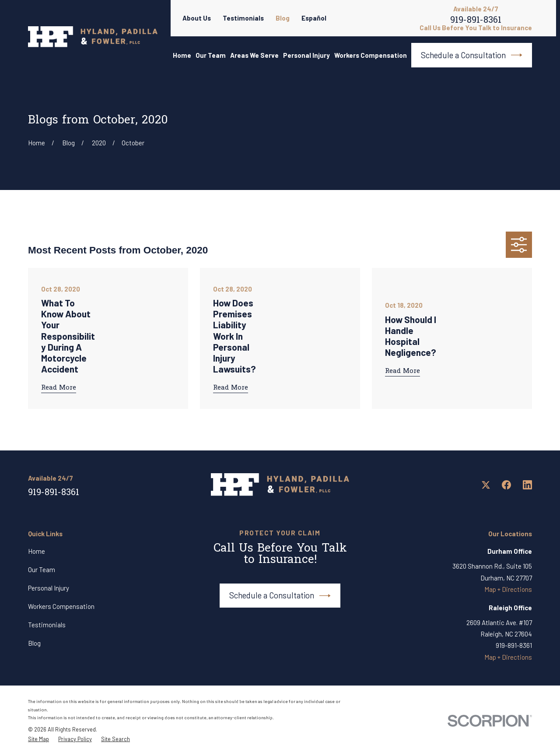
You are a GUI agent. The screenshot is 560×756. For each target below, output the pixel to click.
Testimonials (243, 18)
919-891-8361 (476, 22)
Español (314, 18)
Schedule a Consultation (472, 55)
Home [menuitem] (182, 55)
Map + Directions (508, 589)
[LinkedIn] (527, 485)
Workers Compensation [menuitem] (371, 55)
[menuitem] (38, 739)
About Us (197, 18)
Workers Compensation (61, 606)
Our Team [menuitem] (211, 55)
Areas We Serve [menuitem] (254, 55)
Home (37, 551)
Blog (283, 18)
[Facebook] (506, 485)
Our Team (42, 570)
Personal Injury (49, 588)
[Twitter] (486, 485)
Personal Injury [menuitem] (306, 55)
